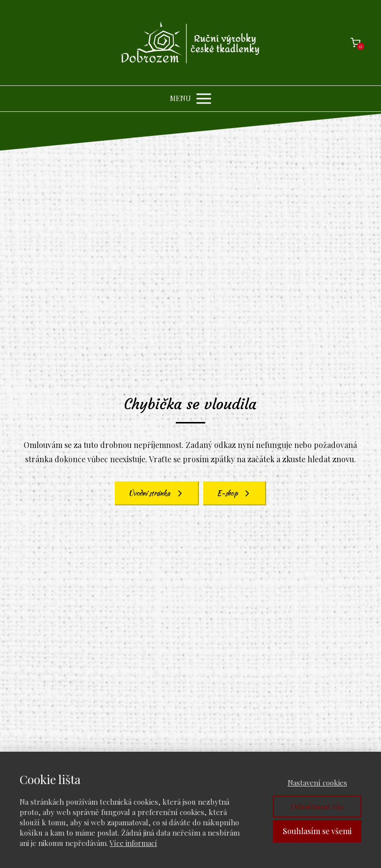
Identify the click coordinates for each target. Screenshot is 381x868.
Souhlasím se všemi (317, 831)
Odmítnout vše (317, 806)
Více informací (133, 843)
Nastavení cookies (317, 783)
